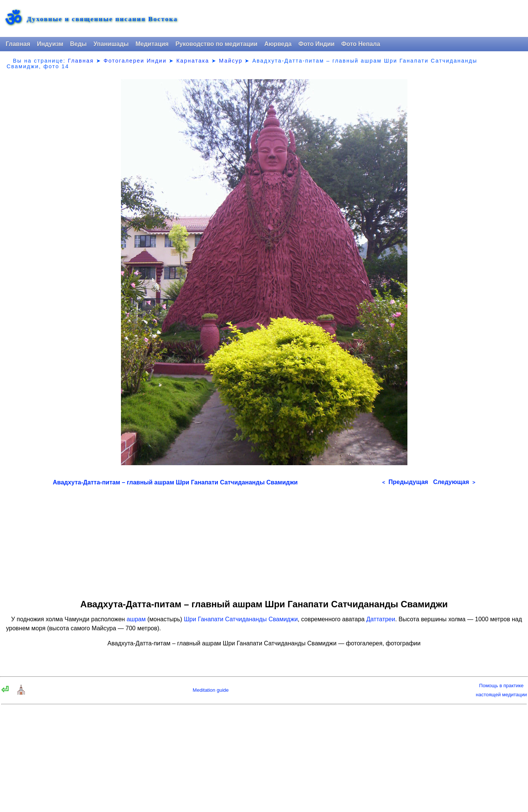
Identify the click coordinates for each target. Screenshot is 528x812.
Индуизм (50, 44)
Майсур (231, 61)
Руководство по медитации (216, 44)
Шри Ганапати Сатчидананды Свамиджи (241, 619)
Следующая (454, 482)
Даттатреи (381, 619)
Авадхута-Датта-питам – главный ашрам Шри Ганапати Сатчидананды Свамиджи (175, 482)
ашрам (136, 619)
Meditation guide (210, 690)
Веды (78, 44)
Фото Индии (317, 44)
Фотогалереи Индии (135, 61)
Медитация (152, 44)
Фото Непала (361, 44)
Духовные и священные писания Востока (102, 19)
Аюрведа (278, 44)
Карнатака (193, 61)
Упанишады (111, 44)
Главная (18, 44)
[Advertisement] (264, 540)
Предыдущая (405, 482)
